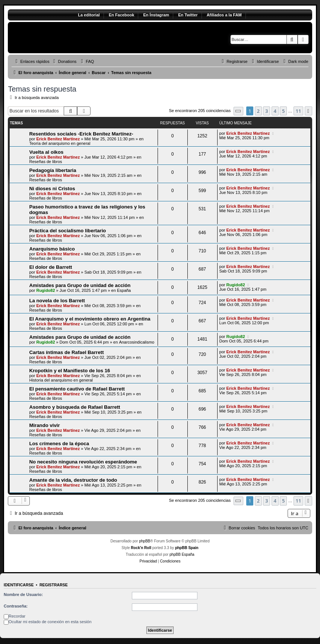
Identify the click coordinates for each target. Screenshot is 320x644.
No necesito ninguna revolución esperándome (83, 462)
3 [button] (267, 111)
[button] (238, 111)
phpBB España (182, 554)
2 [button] (258, 111)
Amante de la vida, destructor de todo (73, 480)
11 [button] (299, 111)
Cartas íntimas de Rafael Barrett (66, 352)
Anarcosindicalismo (137, 342)
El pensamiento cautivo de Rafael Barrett (77, 389)
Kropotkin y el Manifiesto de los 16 (69, 371)
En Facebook (121, 15)
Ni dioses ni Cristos (52, 189)
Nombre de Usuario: (23, 594)
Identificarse (19, 585)
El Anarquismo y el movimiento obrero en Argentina (90, 319)
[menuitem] (64, 61)
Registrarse (54, 585)
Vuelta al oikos (46, 152)
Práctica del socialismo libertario (67, 231)
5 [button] (283, 111)
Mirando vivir (44, 425)
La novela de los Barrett (57, 301)
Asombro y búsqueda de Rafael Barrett (75, 407)
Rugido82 (45, 290)
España (124, 290)
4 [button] (275, 111)
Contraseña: (16, 606)
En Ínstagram (156, 15)
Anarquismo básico (52, 249)
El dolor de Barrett (50, 267)
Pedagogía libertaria (53, 170)
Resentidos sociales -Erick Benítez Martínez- (81, 134)
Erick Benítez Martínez (58, 139)
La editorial (89, 15)
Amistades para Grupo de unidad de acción (80, 285)
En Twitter (188, 15)
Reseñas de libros (45, 162)
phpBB (145, 541)
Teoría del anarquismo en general (60, 143)
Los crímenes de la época (59, 444)
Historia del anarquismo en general (61, 380)
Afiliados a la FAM (224, 15)
